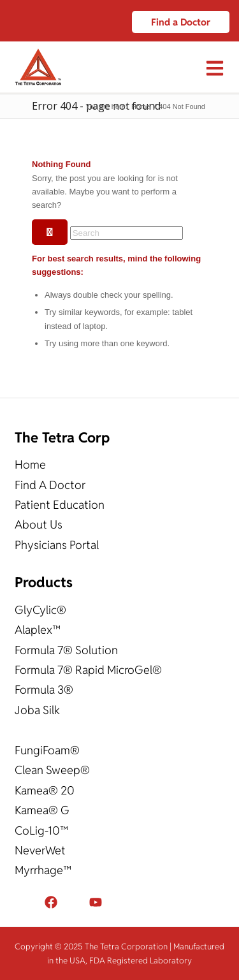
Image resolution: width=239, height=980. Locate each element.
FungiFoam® (47, 750)
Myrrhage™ (43, 870)
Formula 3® (44, 690)
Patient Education (60, 505)
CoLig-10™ (41, 830)
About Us (39, 524)
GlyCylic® (40, 610)
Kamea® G (42, 810)
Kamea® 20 (45, 790)
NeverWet (40, 850)
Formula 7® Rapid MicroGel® (88, 670)
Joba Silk (37, 710)
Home (30, 464)
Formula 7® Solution (66, 650)
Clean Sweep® (52, 770)
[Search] (127, 233)
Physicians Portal (57, 545)
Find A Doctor (50, 485)
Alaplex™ (38, 630)
